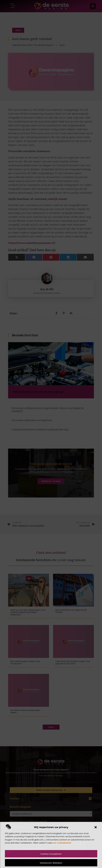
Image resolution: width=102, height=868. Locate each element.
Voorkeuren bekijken (51, 863)
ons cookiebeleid (62, 843)
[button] (96, 827)
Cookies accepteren (51, 854)
